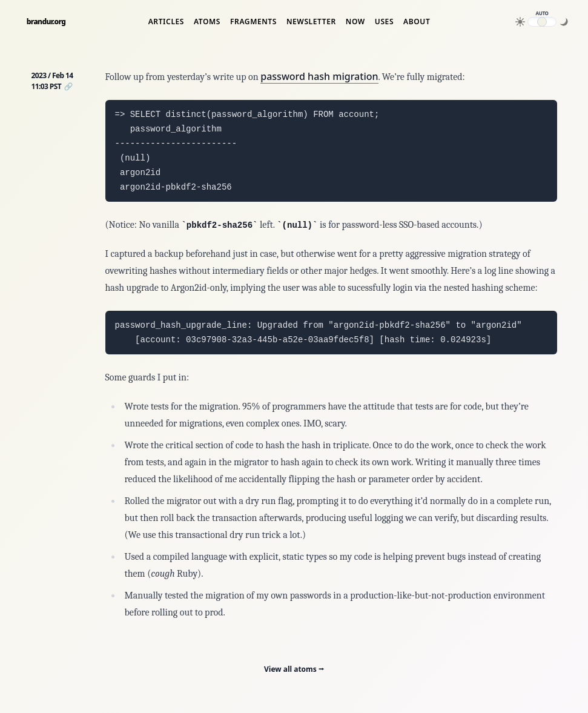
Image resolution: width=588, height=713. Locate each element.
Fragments (253, 22)
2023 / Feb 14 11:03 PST (52, 81)
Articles (166, 22)
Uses (384, 22)
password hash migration (319, 76)
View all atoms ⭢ (294, 669)
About (417, 22)
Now (355, 22)
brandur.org (46, 22)
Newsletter (311, 22)
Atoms (207, 22)
